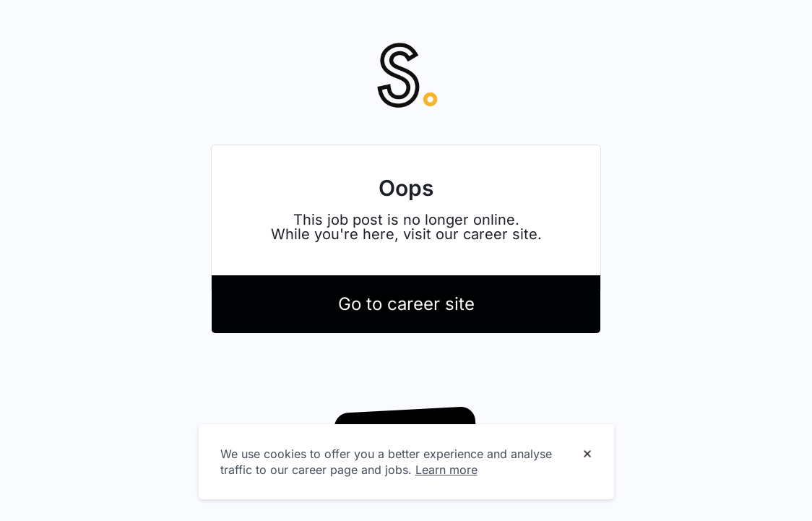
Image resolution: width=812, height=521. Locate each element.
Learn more (446, 470)
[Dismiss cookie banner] (587, 455)
